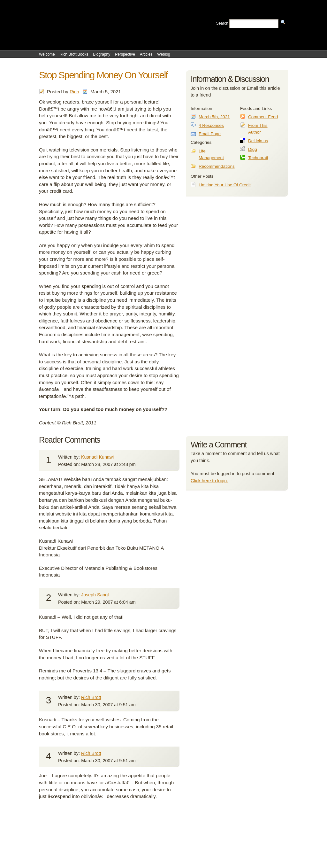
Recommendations (217, 166)
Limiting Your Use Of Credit (225, 185)
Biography (102, 54)
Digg (253, 149)
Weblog (163, 54)
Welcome (47, 54)
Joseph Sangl (95, 595)
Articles (146, 54)
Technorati (258, 158)
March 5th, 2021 (214, 117)
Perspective (125, 54)
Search (222, 23)
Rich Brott (91, 697)
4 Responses (211, 125)
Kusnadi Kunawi (97, 457)
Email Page (210, 134)
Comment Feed (263, 117)
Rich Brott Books (74, 54)
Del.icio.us (258, 141)
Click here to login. (209, 481)
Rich (74, 92)
